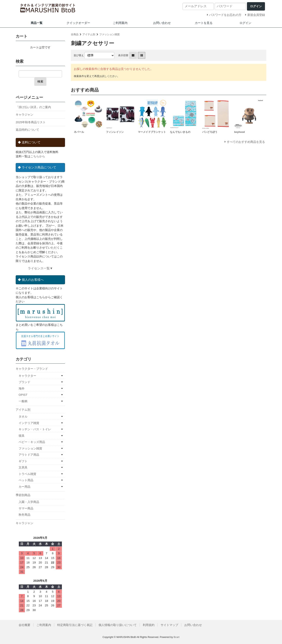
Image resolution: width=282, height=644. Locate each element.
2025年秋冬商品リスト (31, 122)
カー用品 (24, 487)
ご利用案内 (120, 23)
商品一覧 (37, 23)
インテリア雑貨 (29, 423)
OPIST (23, 395)
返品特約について (27, 130)
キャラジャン (24, 115)
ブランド (24, 382)
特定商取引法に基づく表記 (75, 625)
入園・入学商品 (29, 502)
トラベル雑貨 (27, 474)
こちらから (38, 156)
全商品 (75, 34)
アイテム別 (89, 34)
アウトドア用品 (29, 455)
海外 (22, 388)
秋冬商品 (24, 515)
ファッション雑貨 (109, 34)
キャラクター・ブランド (32, 369)
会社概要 (24, 625)
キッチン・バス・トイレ (35, 429)
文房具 (23, 467)
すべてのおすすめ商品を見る (246, 142)
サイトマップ (169, 625)
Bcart (177, 637)
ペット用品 (26, 480)
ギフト (23, 461)
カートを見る (204, 23)
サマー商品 (26, 508)
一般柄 (23, 401)
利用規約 (149, 625)
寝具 (22, 436)
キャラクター (27, 376)
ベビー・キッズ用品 (32, 442)
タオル (23, 416)
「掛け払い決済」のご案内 (33, 107)
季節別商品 (23, 495)
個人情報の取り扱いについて (118, 625)
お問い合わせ (162, 23)
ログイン (245, 23)
